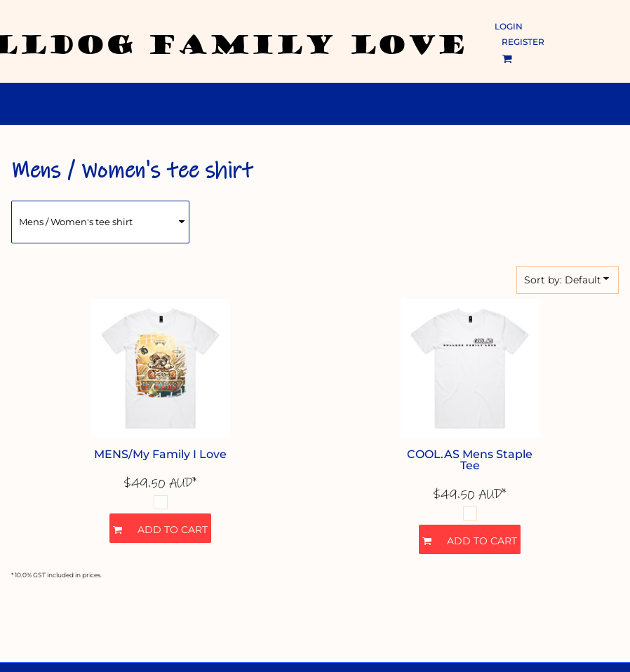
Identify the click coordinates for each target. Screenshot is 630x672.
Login (509, 26)
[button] (507, 59)
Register (523, 42)
